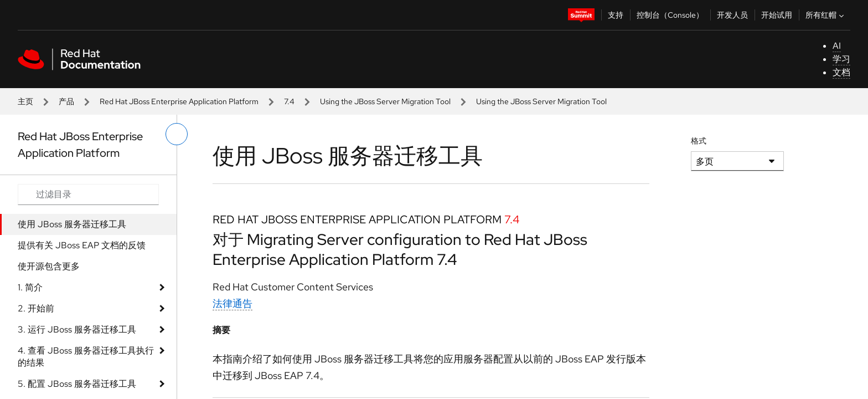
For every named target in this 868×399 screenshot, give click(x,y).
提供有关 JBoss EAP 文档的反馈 (82, 245)
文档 (841, 72)
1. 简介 (30, 287)
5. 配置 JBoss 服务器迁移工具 (77, 384)
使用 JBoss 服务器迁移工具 (72, 224)
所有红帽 (826, 15)
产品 (66, 101)
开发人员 (732, 15)
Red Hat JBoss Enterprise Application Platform (179, 101)
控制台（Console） (670, 15)
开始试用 (777, 15)
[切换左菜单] (177, 134)
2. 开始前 (36, 308)
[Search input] (88, 195)
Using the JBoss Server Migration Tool (385, 101)
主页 (25, 101)
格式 (699, 141)
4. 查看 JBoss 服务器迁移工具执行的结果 (86, 357)
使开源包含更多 (49, 266)
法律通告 (232, 303)
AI (837, 46)
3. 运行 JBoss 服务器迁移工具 (77, 329)
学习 (841, 59)
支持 (616, 15)
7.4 (289, 101)
